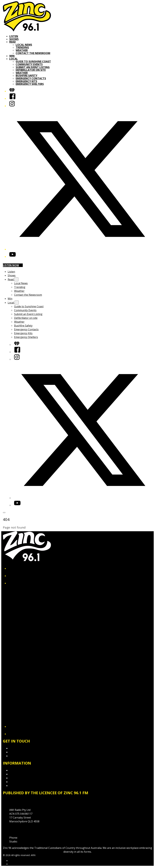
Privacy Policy (17, 770)
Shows (14, 39)
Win (12, 56)
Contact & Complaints (22, 748)
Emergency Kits (26, 81)
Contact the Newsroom (33, 53)
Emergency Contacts (31, 78)
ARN (12, 861)
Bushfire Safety (27, 76)
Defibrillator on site (31, 70)
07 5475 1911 (26, 838)
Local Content (18, 786)
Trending (22, 47)
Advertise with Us (20, 752)
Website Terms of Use (23, 782)
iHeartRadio (15, 864)
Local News (24, 45)
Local (14, 59)
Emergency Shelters (30, 84)
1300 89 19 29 (26, 841)
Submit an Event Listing (33, 67)
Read (12, 42)
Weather (22, 50)
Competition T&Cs (20, 774)
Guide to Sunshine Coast (33, 61)
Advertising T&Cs (20, 778)
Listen (14, 36)
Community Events (29, 64)
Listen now (13, 265)
